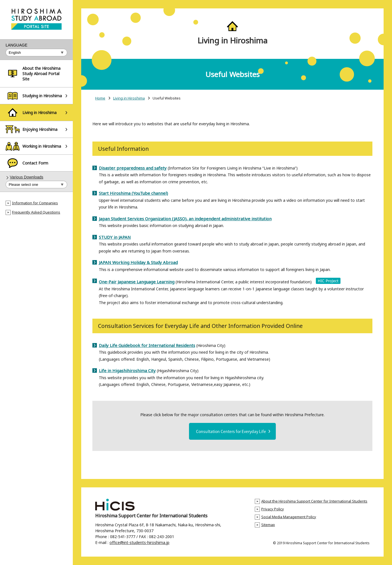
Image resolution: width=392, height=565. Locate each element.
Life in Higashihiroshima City (127, 371)
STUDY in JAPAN (115, 237)
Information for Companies (35, 203)
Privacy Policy (273, 509)
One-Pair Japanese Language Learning (137, 282)
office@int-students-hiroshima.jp (139, 542)
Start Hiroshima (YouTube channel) (133, 193)
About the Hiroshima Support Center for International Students (314, 501)
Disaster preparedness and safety (133, 168)
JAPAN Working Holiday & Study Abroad (138, 262)
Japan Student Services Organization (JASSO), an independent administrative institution (185, 219)
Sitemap (268, 525)
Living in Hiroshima (129, 98)
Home (100, 98)
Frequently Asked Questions (36, 212)
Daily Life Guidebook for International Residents (147, 345)
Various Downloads (27, 177)
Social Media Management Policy (289, 517)
